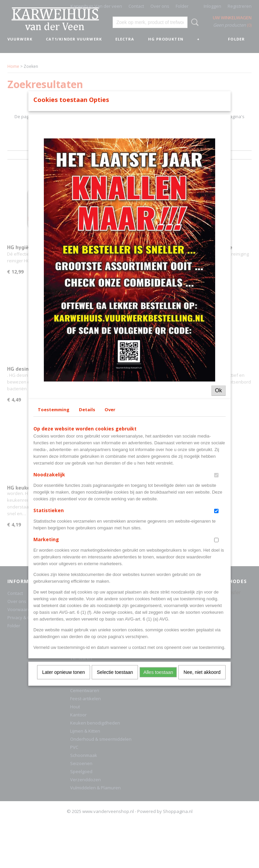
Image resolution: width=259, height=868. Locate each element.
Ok (219, 511)
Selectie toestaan (115, 793)
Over (110, 530)
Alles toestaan (158, 793)
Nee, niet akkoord (202, 793)
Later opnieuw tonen (64, 793)
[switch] (216, 596)
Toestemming (54, 530)
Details (87, 530)
